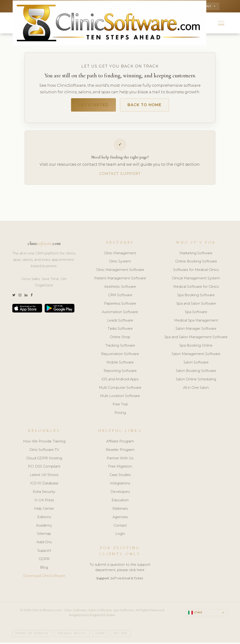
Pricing (120, 414)
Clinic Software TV (44, 451)
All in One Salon (196, 389)
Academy (44, 527)
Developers (120, 493)
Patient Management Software (120, 280)
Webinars (120, 510)
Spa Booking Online (196, 347)
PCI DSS (121, 635)
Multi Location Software (120, 397)
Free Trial (120, 406)
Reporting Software (120, 372)
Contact (120, 527)
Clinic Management (120, 255)
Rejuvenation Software (120, 355)
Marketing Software (196, 255)
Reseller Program (120, 451)
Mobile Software (120, 364)
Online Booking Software (196, 263)
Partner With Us (120, 460)
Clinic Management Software (120, 271)
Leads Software (120, 322)
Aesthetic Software (120, 288)
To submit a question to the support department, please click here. (120, 569)
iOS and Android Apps (120, 381)
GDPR (44, 560)
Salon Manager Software (196, 330)
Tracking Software (120, 347)
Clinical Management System (196, 280)
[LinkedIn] (26, 297)
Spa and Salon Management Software (196, 339)
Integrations (120, 485)
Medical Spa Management (196, 322)
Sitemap (44, 535)
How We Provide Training (44, 443)
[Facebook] (32, 297)
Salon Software (196, 364)
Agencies (120, 518)
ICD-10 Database (44, 485)
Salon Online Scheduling (196, 381)
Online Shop (120, 339)
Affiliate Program (120, 443)
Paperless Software (120, 305)
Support (44, 552)
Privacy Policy (72, 635)
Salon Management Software (196, 355)
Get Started (91, 106)
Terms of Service (32, 635)
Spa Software (196, 313)
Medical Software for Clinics (196, 288)
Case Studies (120, 476)
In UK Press (44, 502)
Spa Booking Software (196, 296)
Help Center (44, 510)
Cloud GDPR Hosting (44, 460)
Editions (44, 518)
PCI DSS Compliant (44, 468)
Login (120, 535)
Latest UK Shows (44, 476)
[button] (221, 24)
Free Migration (120, 468)
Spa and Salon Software (196, 305)
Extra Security (44, 493)
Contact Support (120, 175)
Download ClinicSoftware (44, 577)
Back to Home (146, 106)
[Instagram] (20, 297)
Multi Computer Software (120, 389)
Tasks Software (120, 330)
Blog (44, 569)
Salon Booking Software (196, 372)
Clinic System (120, 263)
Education (120, 502)
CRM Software (120, 296)
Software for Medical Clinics (196, 271)
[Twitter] (14, 297)
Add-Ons (44, 544)
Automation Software (120, 313)
